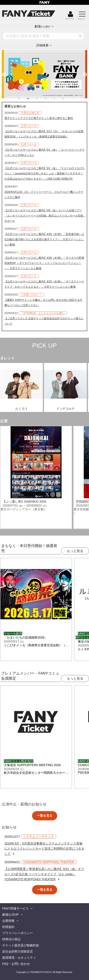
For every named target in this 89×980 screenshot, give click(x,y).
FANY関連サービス (15, 908)
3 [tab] (41, 99)
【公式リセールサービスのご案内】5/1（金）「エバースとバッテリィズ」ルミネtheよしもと (44, 152)
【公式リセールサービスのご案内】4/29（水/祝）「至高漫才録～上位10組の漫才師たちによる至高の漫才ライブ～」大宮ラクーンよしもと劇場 (44, 239)
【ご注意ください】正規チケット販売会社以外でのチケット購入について (44, 321)
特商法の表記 (11, 939)
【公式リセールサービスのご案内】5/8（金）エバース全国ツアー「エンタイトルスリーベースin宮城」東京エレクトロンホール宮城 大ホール (44, 216)
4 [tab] (50, 99)
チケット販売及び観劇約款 (21, 945)
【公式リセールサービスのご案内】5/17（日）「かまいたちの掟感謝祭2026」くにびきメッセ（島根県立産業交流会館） (44, 134)
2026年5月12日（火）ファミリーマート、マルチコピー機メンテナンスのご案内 (44, 195)
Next (85, 73)
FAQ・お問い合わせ (16, 964)
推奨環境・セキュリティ (19, 958)
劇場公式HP (10, 915)
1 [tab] (24, 99)
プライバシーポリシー (18, 933)
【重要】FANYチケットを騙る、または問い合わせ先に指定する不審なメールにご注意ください (43, 303)
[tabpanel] (44, 74)
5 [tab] (59, 99)
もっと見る (75, 551)
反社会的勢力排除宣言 (18, 951)
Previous (4, 73)
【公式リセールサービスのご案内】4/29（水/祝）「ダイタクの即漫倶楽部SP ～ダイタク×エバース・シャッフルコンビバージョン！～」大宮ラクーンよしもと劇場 (44, 263)
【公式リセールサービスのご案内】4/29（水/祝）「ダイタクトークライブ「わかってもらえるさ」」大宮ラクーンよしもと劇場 (44, 284)
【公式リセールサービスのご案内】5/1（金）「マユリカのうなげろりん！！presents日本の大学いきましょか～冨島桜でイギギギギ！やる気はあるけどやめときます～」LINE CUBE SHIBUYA (44, 173)
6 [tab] (67, 99)
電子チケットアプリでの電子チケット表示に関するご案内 (39, 118)
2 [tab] (32, 99)
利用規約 (8, 927)
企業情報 (8, 921)
